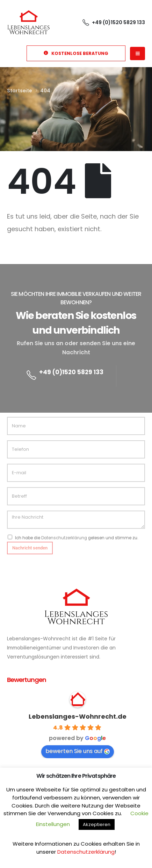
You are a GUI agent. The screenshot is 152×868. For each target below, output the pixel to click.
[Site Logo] (28, 22)
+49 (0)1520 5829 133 (71, 372)
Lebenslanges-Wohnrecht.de (78, 716)
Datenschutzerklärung (64, 538)
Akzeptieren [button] (97, 824)
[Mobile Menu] (137, 54)
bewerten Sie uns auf (78, 751)
